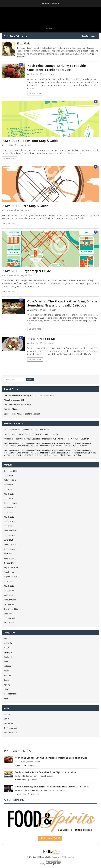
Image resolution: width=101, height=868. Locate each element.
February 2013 (10, 558)
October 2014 (10, 535)
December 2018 (11, 471)
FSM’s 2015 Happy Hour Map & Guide (30, 141)
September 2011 (11, 568)
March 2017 (9, 494)
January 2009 (10, 604)
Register (8, 714)
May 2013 (8, 554)
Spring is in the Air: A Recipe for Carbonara (22, 414)
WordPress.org (10, 733)
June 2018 (9, 476)
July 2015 (8, 526)
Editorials (8, 652)
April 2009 (8, 595)
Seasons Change (11, 409)
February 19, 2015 (23, 145)
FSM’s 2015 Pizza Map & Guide (25, 206)
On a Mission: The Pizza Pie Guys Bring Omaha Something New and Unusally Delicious (62, 303)
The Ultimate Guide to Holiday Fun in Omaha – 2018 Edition (29, 395)
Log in (7, 719)
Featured (8, 657)
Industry (7, 666)
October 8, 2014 (48, 310)
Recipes (8, 675)
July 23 (32, 765)
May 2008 (8, 614)
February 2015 (10, 531)
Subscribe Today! (50, 838)
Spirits (7, 680)
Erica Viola (33, 74)
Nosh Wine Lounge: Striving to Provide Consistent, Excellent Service (57, 68)
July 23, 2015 (47, 74)
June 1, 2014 (47, 343)
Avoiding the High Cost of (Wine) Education (71, 439)
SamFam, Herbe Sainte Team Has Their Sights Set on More (45, 772)
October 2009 (10, 591)
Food (6, 662)
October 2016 (10, 508)
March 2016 (9, 517)
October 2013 (10, 549)
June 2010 (9, 581)
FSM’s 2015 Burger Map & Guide (26, 271)
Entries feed (9, 723)
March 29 (32, 780)
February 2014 (10, 545)
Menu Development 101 (14, 400)
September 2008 (11, 609)
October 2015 (10, 522)
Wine (6, 698)
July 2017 (8, 489)
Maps (6, 671)
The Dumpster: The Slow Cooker (18, 405)
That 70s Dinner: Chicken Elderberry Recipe (40, 434)
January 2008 (10, 618)
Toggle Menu (51, 3)
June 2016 (9, 512)
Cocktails (8, 643)
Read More (35, 93)
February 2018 (10, 480)
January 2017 (10, 499)
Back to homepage (90, 36)
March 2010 (9, 586)
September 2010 (11, 577)
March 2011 (9, 572)
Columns (8, 648)
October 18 (33, 794)
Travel (7, 689)
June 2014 (9, 540)
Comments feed (11, 728)
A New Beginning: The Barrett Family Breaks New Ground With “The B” (52, 787)
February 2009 (10, 600)
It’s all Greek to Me (42, 339)
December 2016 (11, 503)
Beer (6, 639)
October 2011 (10, 563)
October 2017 (10, 485)
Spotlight (8, 685)
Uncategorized (10, 694)
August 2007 (9, 623)
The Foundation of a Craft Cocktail (35, 430)
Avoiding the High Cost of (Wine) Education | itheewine (27, 439)
